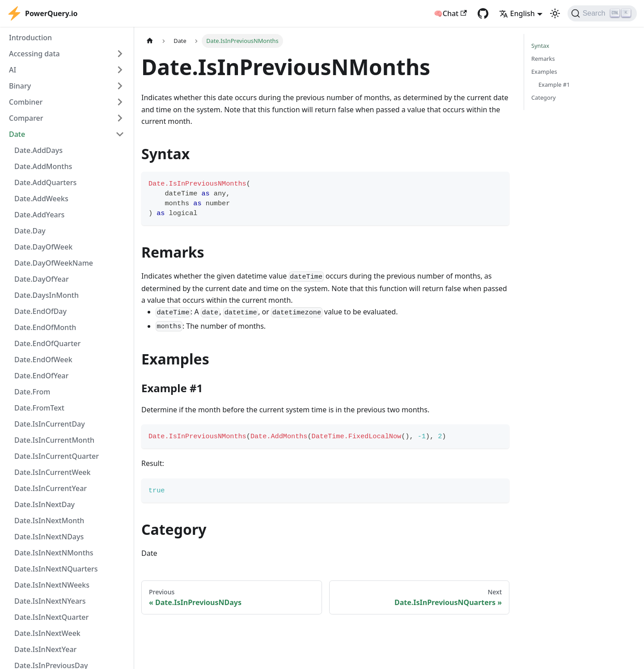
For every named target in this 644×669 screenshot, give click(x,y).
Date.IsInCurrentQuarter (57, 456)
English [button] (517, 13)
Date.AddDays (38, 150)
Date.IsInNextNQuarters (56, 569)
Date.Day (30, 231)
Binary (20, 86)
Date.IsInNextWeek (47, 633)
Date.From (32, 392)
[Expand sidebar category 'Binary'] (120, 86)
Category (544, 97)
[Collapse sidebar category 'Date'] (120, 134)
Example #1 (554, 85)
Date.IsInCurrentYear (51, 488)
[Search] (602, 13)
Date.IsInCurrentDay (50, 424)
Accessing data (34, 54)
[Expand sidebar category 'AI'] (120, 70)
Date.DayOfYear (42, 279)
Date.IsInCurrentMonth (54, 440)
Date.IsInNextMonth (49, 521)
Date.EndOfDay (40, 311)
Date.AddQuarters (45, 182)
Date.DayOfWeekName (54, 263)
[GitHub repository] (483, 13)
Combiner (26, 102)
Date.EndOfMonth (45, 327)
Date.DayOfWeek (43, 247)
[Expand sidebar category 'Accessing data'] (120, 54)
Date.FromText (39, 408)
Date (17, 134)
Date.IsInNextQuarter (51, 617)
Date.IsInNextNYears (50, 601)
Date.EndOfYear (41, 376)
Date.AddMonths (43, 166)
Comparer (26, 118)
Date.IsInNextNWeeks (52, 585)
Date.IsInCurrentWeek (52, 472)
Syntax (540, 46)
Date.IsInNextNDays (49, 537)
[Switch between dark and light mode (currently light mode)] (555, 13)
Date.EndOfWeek (43, 360)
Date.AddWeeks (41, 199)
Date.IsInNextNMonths (54, 553)
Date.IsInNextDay (44, 504)
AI (13, 70)
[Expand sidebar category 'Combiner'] (120, 102)
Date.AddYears (39, 215)
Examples (544, 72)
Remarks (543, 59)
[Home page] (150, 41)
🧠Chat (450, 13)
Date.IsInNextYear (45, 649)
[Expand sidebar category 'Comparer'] (120, 118)
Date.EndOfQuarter (47, 343)
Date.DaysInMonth (47, 295)
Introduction (30, 38)
